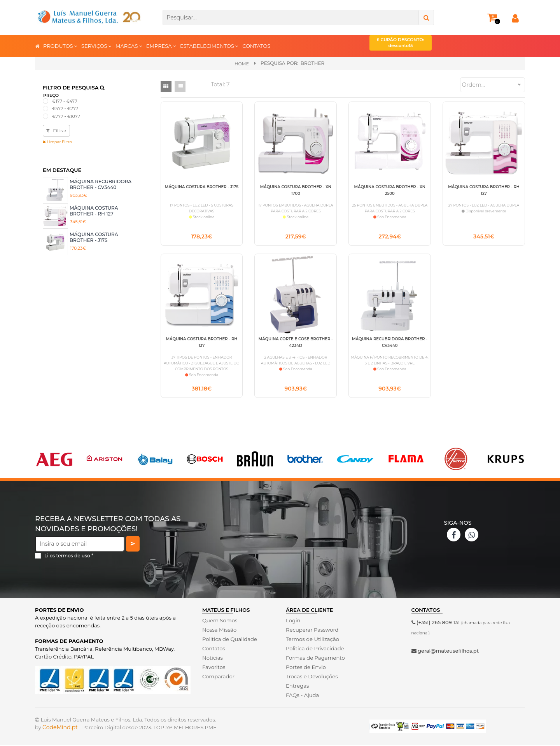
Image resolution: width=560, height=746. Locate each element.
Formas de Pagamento (315, 658)
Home (242, 64)
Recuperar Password (312, 630)
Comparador (218, 677)
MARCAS (129, 46)
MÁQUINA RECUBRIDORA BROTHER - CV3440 (101, 184)
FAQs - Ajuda (302, 696)
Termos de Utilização (312, 640)
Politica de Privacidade (314, 649)
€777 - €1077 (66, 116)
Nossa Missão (219, 630)
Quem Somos (220, 621)
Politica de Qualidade (229, 640)
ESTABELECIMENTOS (209, 46)
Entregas (297, 686)
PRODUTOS (60, 46)
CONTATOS (256, 46)
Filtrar (56, 130)
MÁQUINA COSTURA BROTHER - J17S (94, 237)
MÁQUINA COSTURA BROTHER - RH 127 (94, 211)
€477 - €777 (65, 109)
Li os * (69, 556)
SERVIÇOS (96, 46)
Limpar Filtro (57, 142)
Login (293, 621)
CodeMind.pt (60, 728)
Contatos (213, 649)
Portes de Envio (305, 668)
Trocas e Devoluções (311, 677)
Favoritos (214, 668)
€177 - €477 (65, 101)
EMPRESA (161, 46)
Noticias (212, 658)
